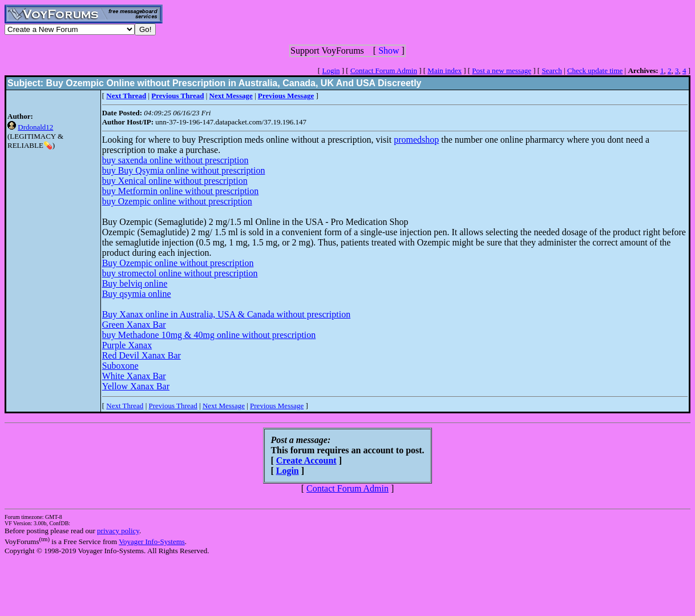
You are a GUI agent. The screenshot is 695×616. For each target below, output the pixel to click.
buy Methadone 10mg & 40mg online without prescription (209, 335)
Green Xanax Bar (134, 325)
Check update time (595, 71)
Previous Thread (173, 406)
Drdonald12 (35, 127)
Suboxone (120, 366)
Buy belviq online (135, 283)
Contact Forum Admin (384, 71)
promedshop (416, 140)
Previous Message (277, 406)
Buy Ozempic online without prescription (178, 263)
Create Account (306, 460)
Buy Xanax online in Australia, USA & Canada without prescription (227, 314)
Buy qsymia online (137, 294)
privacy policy (118, 531)
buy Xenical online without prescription (175, 181)
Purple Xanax (127, 345)
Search (551, 71)
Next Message (224, 406)
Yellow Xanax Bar (136, 386)
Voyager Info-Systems (152, 541)
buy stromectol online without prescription (180, 273)
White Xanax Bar (134, 376)
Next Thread (125, 406)
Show (389, 51)
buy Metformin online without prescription (181, 191)
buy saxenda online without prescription (175, 160)
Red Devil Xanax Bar (142, 355)
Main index (445, 71)
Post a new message (502, 71)
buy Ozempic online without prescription (177, 201)
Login (331, 71)
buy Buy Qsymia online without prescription (184, 170)
